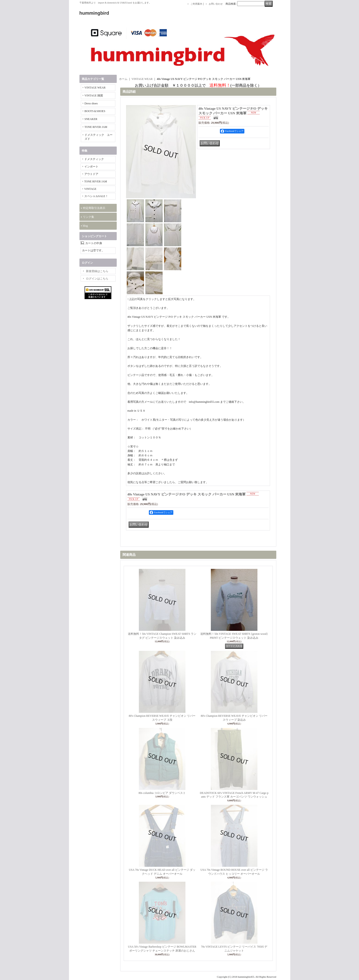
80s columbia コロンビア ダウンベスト (162, 793)
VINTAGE (90, 189)
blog (85, 226)
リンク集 (89, 217)
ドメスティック (94, 159)
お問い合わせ (216, 4)
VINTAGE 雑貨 (94, 96)
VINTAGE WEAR (95, 88)
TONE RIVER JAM (96, 127)
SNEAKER (91, 119)
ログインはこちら (97, 279)
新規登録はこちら (97, 271)
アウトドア (91, 174)
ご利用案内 (196, 4)
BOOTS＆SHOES (95, 111)
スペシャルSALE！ (96, 196)
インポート (91, 167)
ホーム (123, 79)
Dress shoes (91, 103)
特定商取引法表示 (94, 208)
